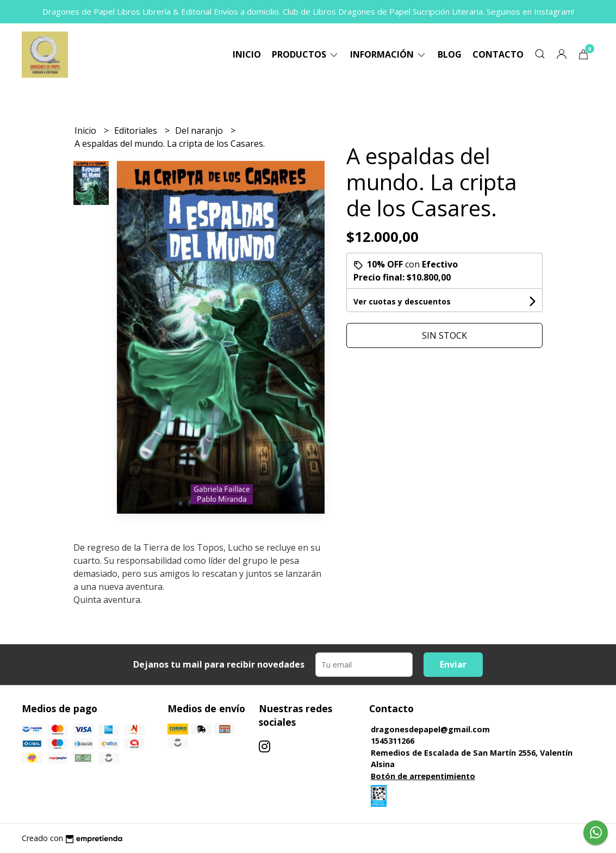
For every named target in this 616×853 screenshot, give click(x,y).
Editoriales (137, 130)
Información (388, 54)
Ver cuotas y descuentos (402, 301)
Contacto (498, 54)
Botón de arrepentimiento (423, 776)
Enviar (453, 664)
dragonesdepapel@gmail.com (430, 729)
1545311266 (393, 741)
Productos (306, 54)
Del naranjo (200, 130)
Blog (450, 54)
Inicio (247, 54)
